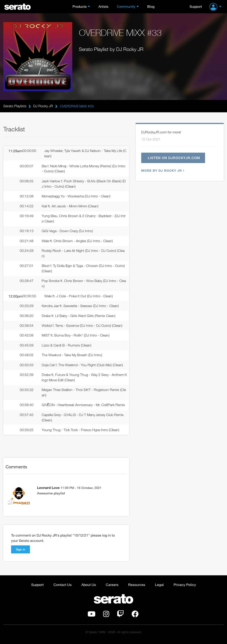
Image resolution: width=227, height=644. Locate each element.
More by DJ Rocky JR (162, 171)
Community (126, 6)
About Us (89, 587)
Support (196, 6)
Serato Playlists (15, 106)
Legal (159, 587)
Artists (103, 6)
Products (80, 6)
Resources (137, 587)
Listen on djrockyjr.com (174, 158)
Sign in (21, 552)
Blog (151, 6)
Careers (112, 587)
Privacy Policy (185, 587)
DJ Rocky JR (43, 106)
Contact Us (63, 587)
